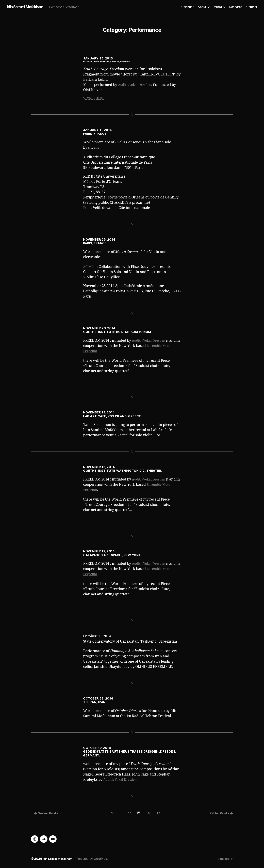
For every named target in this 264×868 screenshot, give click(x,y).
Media (218, 7)
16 (148, 813)
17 (159, 813)
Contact (252, 7)
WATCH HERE (95, 99)
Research (236, 7)
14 (126, 813)
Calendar (187, 7)
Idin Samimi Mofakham (27, 7)
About (202, 7)
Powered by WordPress (96, 858)
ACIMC (89, 268)
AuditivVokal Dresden (136, 85)
